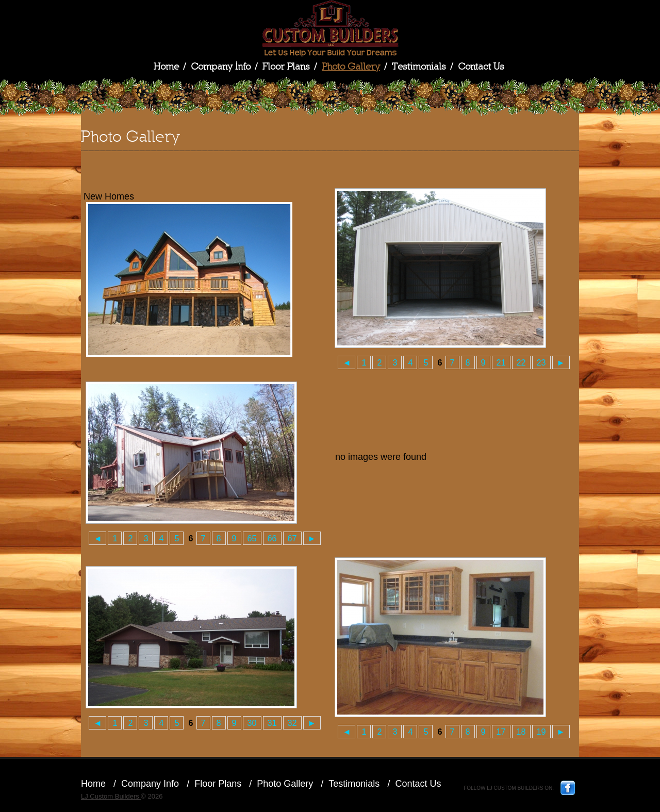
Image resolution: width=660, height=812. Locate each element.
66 (272, 538)
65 (252, 538)
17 (501, 732)
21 (501, 362)
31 (272, 723)
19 (541, 732)
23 (541, 362)
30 (252, 723)
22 (521, 362)
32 (292, 723)
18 (521, 732)
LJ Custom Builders (330, 28)
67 (292, 538)
